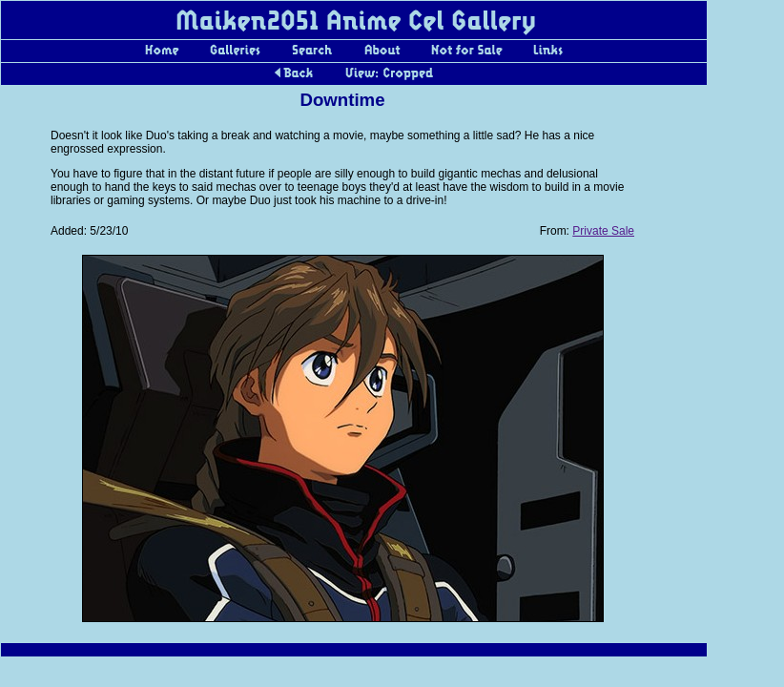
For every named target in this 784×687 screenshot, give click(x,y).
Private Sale (603, 231)
